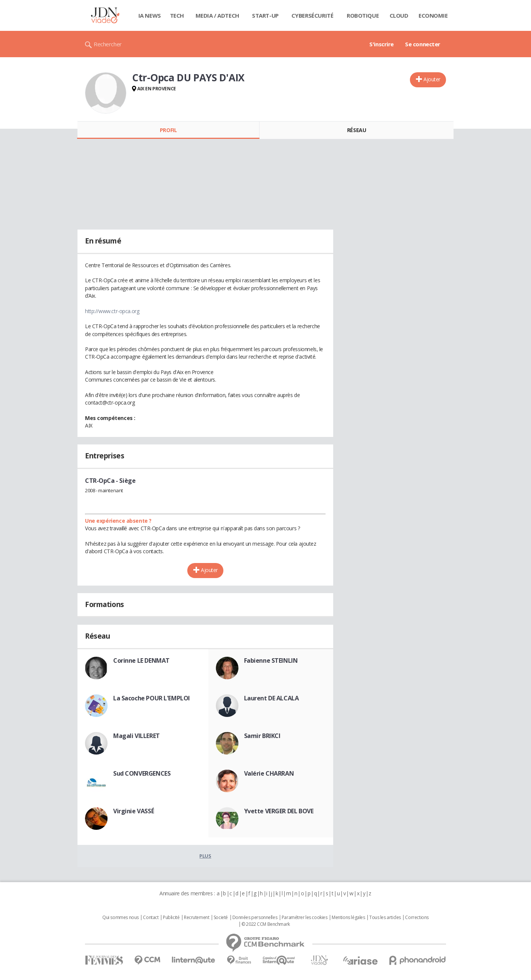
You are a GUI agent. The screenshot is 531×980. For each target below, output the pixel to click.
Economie (433, 15)
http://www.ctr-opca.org (112, 311)
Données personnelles (255, 918)
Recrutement (196, 918)
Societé (221, 918)
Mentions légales (348, 918)
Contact (151, 918)
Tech (177, 15)
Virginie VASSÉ (134, 811)
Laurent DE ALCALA (272, 698)
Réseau (357, 130)
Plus (205, 856)
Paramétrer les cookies (305, 918)
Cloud (399, 15)
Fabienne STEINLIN (271, 660)
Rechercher (108, 44)
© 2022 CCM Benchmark (266, 924)
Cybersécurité (313, 15)
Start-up (265, 15)
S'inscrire (382, 44)
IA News (150, 15)
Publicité (171, 918)
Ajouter (432, 79)
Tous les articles (385, 918)
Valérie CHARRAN (269, 773)
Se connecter (423, 44)
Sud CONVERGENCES (142, 773)
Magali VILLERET (137, 736)
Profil (168, 130)
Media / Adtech (217, 15)
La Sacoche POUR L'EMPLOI (152, 698)
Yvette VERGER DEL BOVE (279, 811)
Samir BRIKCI (262, 736)
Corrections (417, 918)
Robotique (363, 15)
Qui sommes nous (121, 918)
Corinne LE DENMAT (141, 660)
